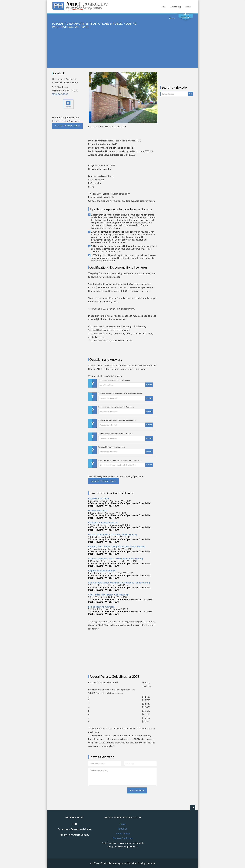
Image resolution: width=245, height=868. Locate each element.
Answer (149, 385)
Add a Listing (176, 5)
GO (191, 94)
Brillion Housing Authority (102, 607)
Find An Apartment (186, 16)
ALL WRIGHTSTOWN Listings (67, 126)
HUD (74, 824)
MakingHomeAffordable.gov (74, 835)
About (188, 5)
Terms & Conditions (123, 838)
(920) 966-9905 (60, 94)
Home (163, 5)
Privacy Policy (123, 833)
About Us (123, 829)
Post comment (137, 790)
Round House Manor (99, 498)
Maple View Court (98, 510)
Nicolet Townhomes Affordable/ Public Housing (113, 534)
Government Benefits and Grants (74, 829)
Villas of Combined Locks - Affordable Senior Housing (116, 559)
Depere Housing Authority (102, 571)
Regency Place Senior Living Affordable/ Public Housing (117, 547)
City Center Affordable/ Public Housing (108, 595)
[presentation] (106, 792)
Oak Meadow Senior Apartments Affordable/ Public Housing (119, 583)
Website (68, 104)
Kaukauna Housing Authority (103, 522)
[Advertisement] (122, 51)
